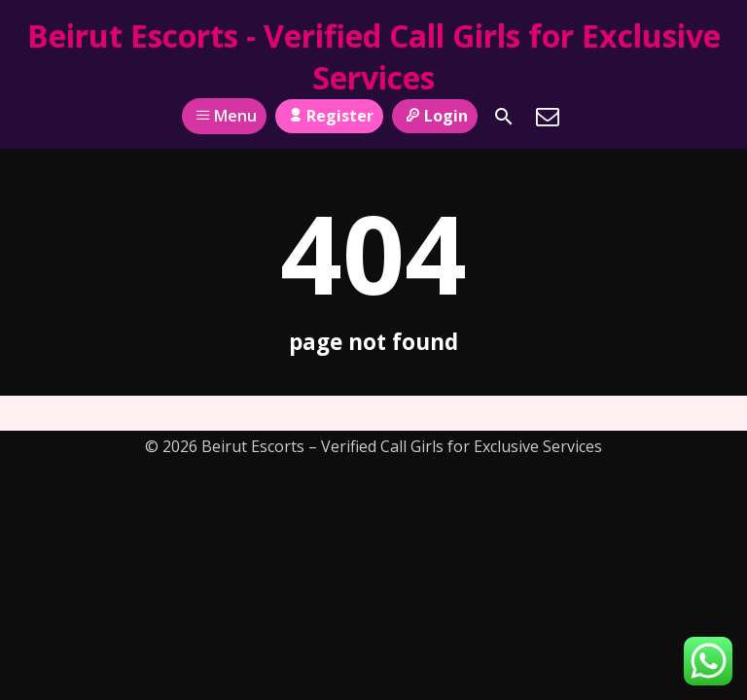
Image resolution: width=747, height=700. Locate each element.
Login (434, 116)
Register (329, 116)
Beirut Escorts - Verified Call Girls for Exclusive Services (374, 56)
